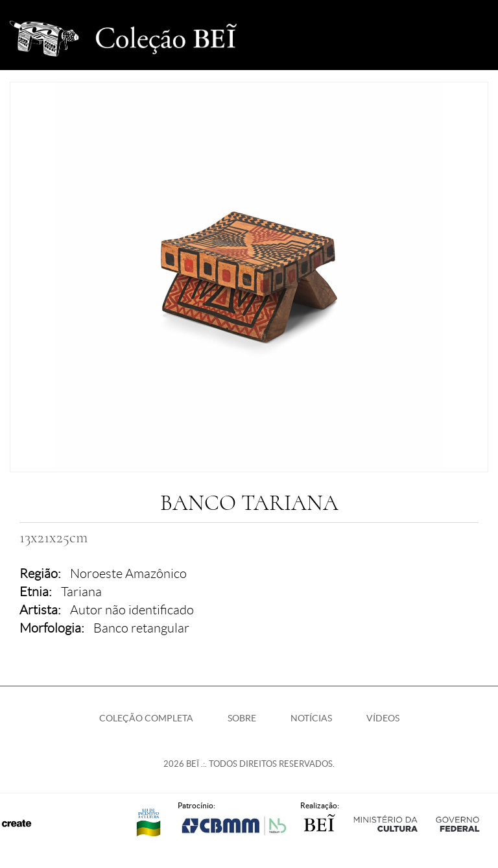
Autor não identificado (132, 610)
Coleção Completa (146, 718)
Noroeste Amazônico (128, 573)
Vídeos (383, 718)
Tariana (81, 592)
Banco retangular (141, 628)
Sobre (242, 718)
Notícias (311, 718)
